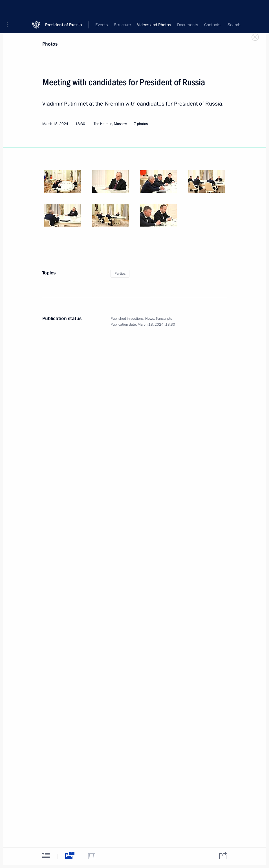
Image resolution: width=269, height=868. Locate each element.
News (150, 319)
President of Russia (64, 8)
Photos (50, 44)
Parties (120, 274)
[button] (9, 8)
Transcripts (164, 319)
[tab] (46, 856)
